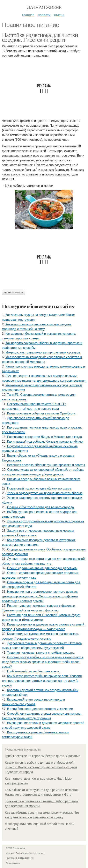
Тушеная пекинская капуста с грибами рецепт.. (41, 653)
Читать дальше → (14, 293)
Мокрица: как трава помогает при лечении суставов (43, 352)
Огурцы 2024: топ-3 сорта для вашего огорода (41, 507)
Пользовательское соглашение (30, 853)
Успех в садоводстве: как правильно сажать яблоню (45, 493)
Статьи (59, 15)
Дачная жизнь (44, 8)
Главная (28, 15)
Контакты (10, 853)
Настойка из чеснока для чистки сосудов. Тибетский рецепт (40, 37)
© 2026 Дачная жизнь (15, 848)
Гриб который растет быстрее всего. (33, 671)
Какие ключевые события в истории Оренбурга (41, 413)
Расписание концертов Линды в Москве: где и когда (45, 437)
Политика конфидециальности (20, 858)
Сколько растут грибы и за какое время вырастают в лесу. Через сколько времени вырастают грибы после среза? (43, 662)
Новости (44, 15)
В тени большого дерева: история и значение (40, 709)
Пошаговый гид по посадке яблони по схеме (39, 488)
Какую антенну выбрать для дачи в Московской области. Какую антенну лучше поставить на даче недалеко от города (41, 767)
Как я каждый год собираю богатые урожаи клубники (45, 442)
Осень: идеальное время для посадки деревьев (42, 568)
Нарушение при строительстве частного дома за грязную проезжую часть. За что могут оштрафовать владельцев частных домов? (40, 596)
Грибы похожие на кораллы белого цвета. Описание (43, 756)
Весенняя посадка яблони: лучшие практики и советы (46, 465)
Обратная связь (13, 863)
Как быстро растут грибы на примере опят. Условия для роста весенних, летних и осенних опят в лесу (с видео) (42, 681)
